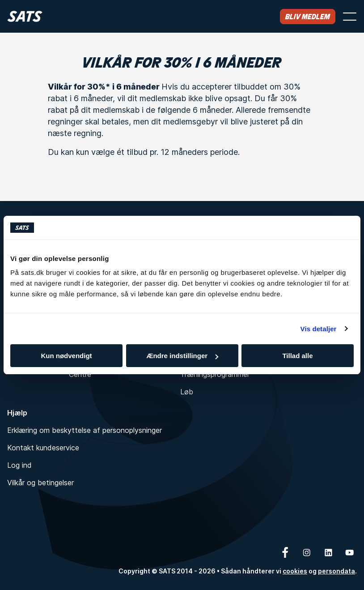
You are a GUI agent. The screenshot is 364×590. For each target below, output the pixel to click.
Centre (80, 374)
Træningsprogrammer (215, 374)
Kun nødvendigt (66, 356)
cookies (295, 571)
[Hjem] (25, 16)
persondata (336, 571)
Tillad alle (297, 356)
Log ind (19, 465)
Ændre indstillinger (182, 356)
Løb (187, 392)
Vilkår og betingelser (40, 483)
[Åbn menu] (350, 17)
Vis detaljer (319, 329)
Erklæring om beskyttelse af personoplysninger (85, 430)
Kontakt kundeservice (43, 448)
